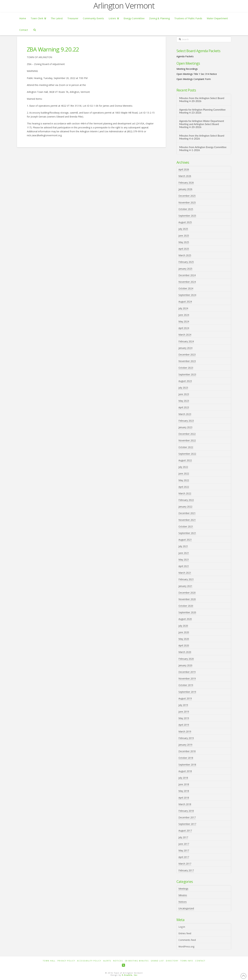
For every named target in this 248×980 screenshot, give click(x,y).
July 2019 (183, 705)
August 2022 (185, 460)
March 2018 (185, 804)
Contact (200, 961)
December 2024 (187, 275)
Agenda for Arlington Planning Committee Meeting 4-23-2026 (202, 111)
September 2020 (187, 612)
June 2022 (184, 473)
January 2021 (185, 586)
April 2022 (184, 487)
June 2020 (184, 632)
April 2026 (184, 169)
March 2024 (185, 335)
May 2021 (184, 560)
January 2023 (185, 427)
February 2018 (186, 811)
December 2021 (187, 513)
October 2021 (186, 526)
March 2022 (185, 493)
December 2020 (187, 593)
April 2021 (184, 566)
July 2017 (183, 837)
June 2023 (184, 394)
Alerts (107, 961)
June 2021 (184, 553)
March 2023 (185, 414)
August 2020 (185, 619)
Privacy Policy (66, 961)
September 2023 (187, 374)
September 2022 (187, 454)
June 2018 (184, 784)
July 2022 (183, 467)
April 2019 (184, 725)
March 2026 (185, 176)
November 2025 (187, 202)
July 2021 (183, 546)
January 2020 (185, 665)
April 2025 (184, 249)
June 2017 (184, 844)
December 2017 (187, 817)
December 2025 (187, 196)
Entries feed (185, 933)
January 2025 (185, 269)
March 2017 (185, 864)
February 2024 (186, 341)
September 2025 (187, 216)
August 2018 (185, 771)
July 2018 (183, 778)
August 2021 (185, 540)
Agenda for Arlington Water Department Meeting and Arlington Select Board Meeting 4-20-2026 (202, 124)
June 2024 (184, 315)
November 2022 (187, 440)
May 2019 (184, 718)
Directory (172, 961)
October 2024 (186, 288)
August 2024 (185, 302)
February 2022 (186, 500)
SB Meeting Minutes (137, 961)
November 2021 (187, 520)
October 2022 (186, 447)
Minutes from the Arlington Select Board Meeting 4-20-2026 (202, 100)
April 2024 (184, 328)
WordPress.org (186, 947)
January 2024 (185, 348)
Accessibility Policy (89, 961)
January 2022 (185, 507)
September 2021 (187, 533)
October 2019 (186, 685)
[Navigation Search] (35, 30)
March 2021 (185, 573)
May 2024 (184, 321)
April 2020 (184, 645)
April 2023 (184, 407)
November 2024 (187, 282)
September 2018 (187, 765)
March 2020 (185, 652)
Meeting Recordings (187, 69)
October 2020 (186, 606)
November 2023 (187, 361)
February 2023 (186, 421)
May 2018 (184, 791)
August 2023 (185, 381)
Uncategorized (186, 908)
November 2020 (187, 599)
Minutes (183, 895)
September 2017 (187, 824)
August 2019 (185, 698)
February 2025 (186, 262)
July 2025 (183, 229)
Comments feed (187, 940)
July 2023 (183, 388)
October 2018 (186, 758)
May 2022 (184, 480)
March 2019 (185, 731)
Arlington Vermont (124, 6)
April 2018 (184, 798)
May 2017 (184, 850)
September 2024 (187, 295)
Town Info (187, 961)
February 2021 (186, 579)
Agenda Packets (185, 56)
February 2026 (186, 183)
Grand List (157, 961)
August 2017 (185, 831)
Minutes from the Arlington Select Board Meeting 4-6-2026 (202, 137)
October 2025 (186, 209)
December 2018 (187, 751)
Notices (183, 902)
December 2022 (187, 434)
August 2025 (185, 222)
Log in (182, 927)
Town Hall (49, 961)
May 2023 (184, 401)
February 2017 (186, 870)
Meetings (183, 889)
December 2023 (187, 355)
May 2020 (184, 639)
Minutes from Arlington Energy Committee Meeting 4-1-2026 (203, 149)
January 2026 (185, 189)
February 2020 (186, 659)
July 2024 (183, 308)
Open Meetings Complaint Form (194, 79)
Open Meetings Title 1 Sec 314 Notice (197, 74)
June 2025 (184, 236)
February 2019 (186, 738)
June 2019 (184, 712)
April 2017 (184, 857)
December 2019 (187, 672)
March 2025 (185, 255)
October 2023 (186, 368)
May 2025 (184, 242)
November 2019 (187, 678)
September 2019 (187, 692)
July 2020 (183, 626)
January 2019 (185, 745)
